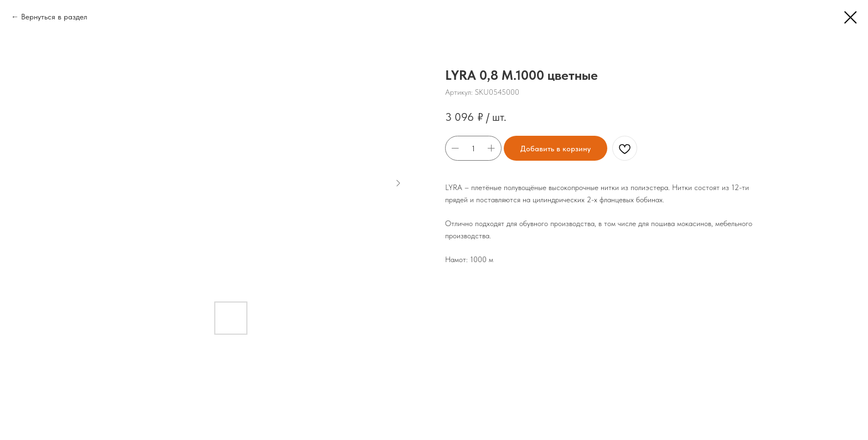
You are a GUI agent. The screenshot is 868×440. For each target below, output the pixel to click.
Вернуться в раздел (54, 17)
